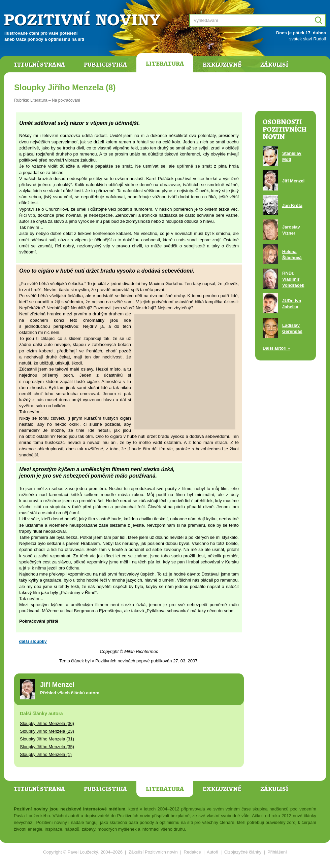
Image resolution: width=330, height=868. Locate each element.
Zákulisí (274, 65)
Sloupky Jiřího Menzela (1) (46, 754)
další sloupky (33, 641)
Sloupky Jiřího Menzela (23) (47, 731)
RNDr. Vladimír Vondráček (293, 279)
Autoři (212, 852)
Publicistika (105, 65)
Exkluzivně (222, 65)
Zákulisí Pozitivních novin (153, 852)
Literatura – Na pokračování (55, 100)
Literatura (165, 64)
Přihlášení (277, 852)
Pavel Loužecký (83, 852)
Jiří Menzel (293, 181)
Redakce (192, 852)
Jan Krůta (292, 205)
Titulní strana (39, 65)
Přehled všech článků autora (70, 693)
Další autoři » (276, 348)
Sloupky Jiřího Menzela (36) (47, 723)
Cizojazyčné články (243, 852)
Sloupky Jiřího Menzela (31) (47, 739)
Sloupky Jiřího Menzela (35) (47, 747)
